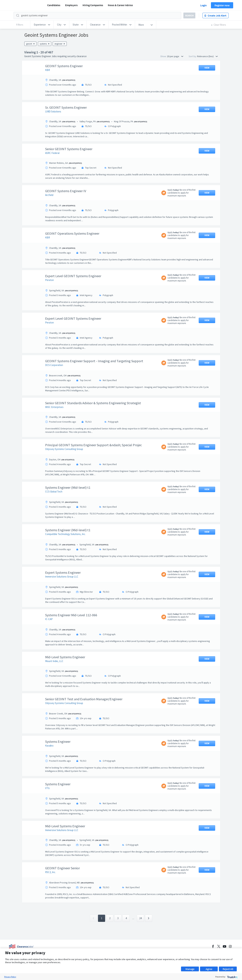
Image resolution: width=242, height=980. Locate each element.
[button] (42, 25)
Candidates (54, 5)
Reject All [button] (228, 969)
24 (140, 918)
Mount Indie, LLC (54, 661)
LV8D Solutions (53, 111)
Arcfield (49, 195)
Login (203, 5)
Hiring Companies (93, 5)
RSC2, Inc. (50, 872)
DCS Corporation (54, 365)
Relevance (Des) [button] (207, 56)
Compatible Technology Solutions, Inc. (65, 534)
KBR (48, 70)
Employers (71, 5)
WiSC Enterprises (54, 407)
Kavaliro (49, 746)
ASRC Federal (52, 153)
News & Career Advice (120, 5)
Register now (222, 5)
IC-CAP (49, 619)
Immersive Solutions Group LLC (62, 577)
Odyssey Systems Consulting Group (64, 449)
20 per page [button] (175, 56)
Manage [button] (190, 969)
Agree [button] (209, 969)
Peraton (50, 280)
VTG (47, 788)
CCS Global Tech (54, 492)
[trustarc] (232, 977)
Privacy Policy (10, 977)
